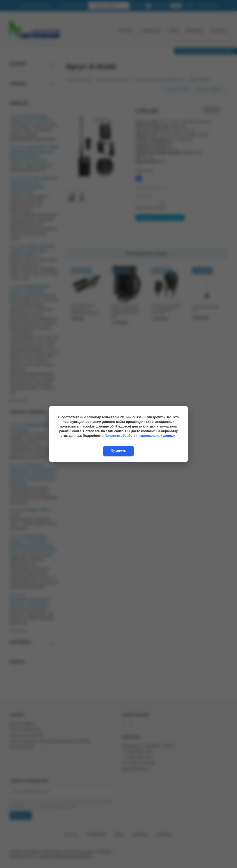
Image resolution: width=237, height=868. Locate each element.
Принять (118, 451)
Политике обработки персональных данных (140, 436)
